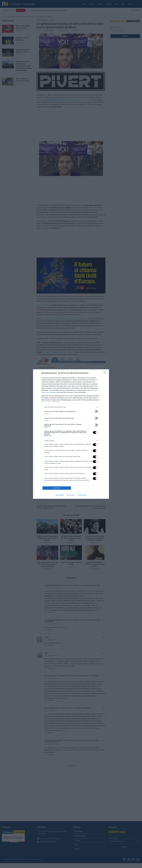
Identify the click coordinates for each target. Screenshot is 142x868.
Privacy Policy (82, 495)
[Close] (105, 373)
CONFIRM (57, 488)
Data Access (71, 495)
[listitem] (71, 407)
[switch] (95, 411)
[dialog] (71, 434)
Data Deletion (60, 495)
